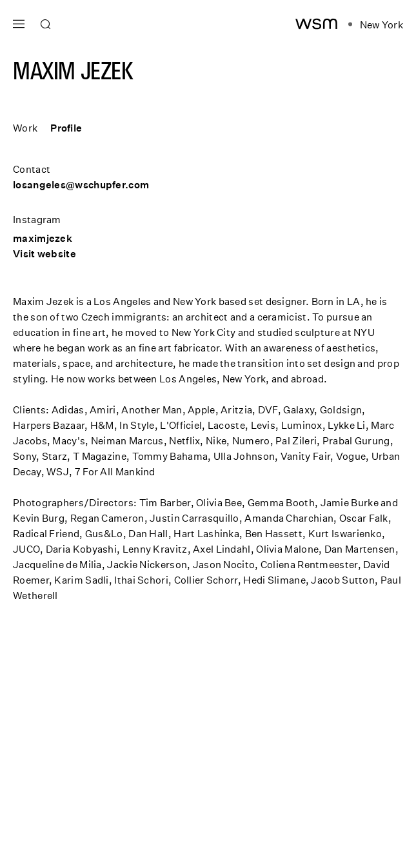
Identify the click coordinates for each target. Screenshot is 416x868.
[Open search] (46, 25)
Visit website (45, 253)
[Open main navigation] (19, 22)
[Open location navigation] (376, 25)
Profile (66, 128)
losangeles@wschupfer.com (81, 184)
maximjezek (43, 238)
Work (25, 128)
